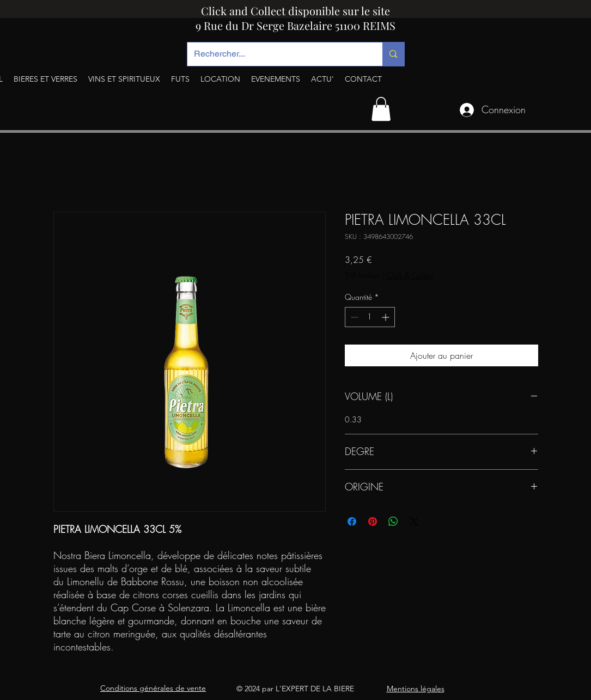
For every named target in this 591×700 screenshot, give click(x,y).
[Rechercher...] (277, 54)
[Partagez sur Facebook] (352, 521)
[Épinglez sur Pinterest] (373, 521)
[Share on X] (414, 521)
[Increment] (386, 317)
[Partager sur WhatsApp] (393, 521)
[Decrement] (353, 317)
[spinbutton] (370, 317)
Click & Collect (410, 275)
